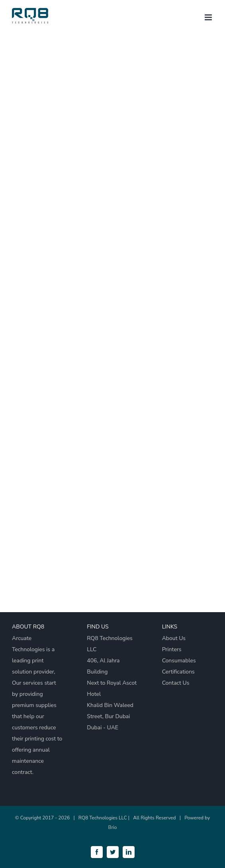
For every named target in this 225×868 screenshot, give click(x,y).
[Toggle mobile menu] (209, 17)
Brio (113, 827)
